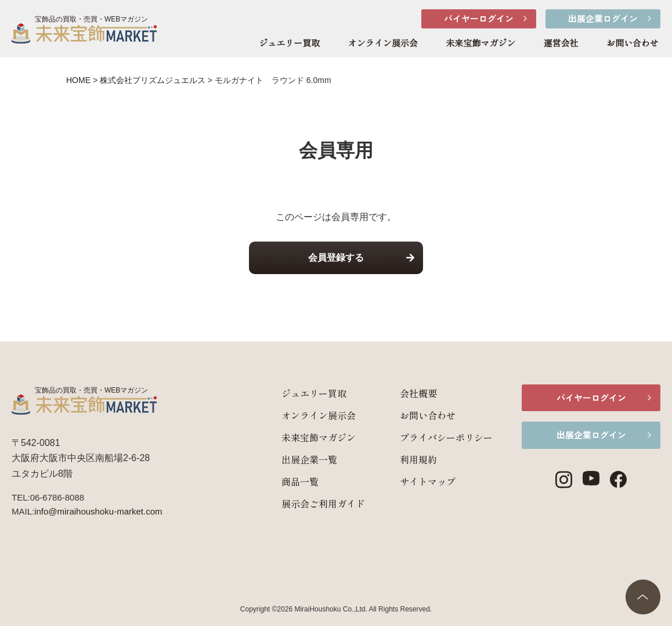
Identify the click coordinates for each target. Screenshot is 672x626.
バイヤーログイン (479, 18)
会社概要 (418, 393)
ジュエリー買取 (289, 44)
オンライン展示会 (383, 44)
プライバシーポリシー (446, 437)
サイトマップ (427, 481)
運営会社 (561, 44)
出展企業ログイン (603, 18)
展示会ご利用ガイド (323, 503)
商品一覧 (299, 481)
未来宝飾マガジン (480, 44)
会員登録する (336, 258)
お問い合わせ (633, 44)
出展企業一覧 (309, 459)
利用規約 (418, 459)
